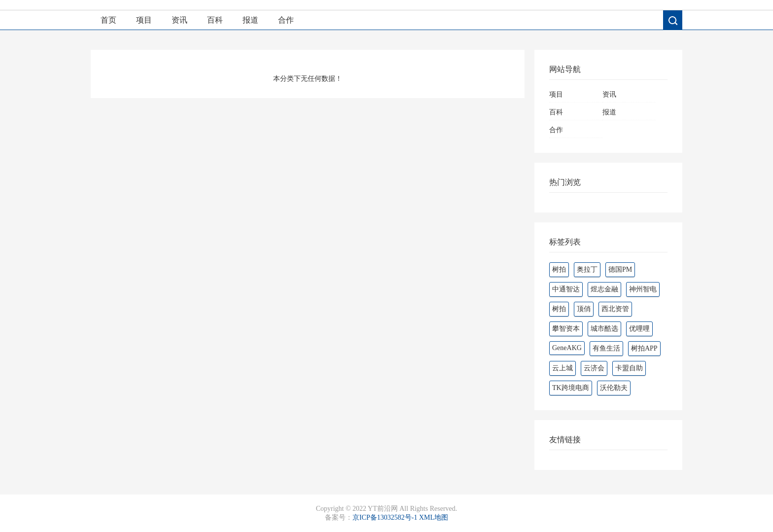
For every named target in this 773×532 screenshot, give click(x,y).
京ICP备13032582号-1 (385, 517)
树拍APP (644, 348)
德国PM (620, 269)
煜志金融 (604, 289)
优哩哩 (639, 329)
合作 (286, 20)
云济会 (594, 368)
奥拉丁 (587, 269)
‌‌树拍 (559, 309)
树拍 (559, 269)
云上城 (562, 368)
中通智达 (566, 289)
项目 (144, 20)
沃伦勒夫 (614, 388)
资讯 (179, 20)
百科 (215, 20)
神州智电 (643, 289)
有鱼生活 (606, 348)
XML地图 (434, 517)
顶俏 (584, 309)
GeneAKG (567, 348)
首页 (108, 20)
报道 (250, 20)
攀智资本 (566, 329)
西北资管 (615, 309)
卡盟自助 (629, 368)
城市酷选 (604, 329)
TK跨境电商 (571, 388)
